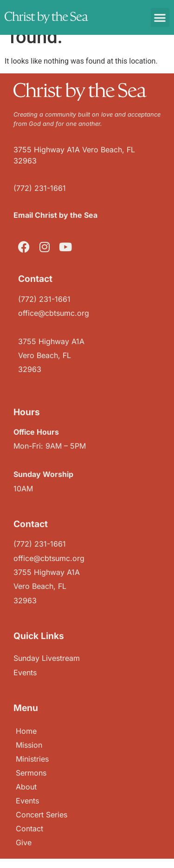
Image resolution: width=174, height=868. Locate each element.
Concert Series (42, 815)
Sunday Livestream (47, 658)
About (26, 787)
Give (24, 842)
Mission (29, 745)
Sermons (31, 773)
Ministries (32, 759)
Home (26, 731)
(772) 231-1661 (40, 188)
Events (27, 801)
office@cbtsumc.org (54, 313)
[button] (160, 17)
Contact (29, 829)
